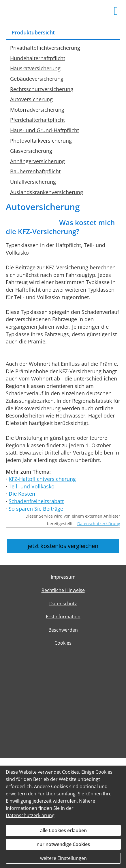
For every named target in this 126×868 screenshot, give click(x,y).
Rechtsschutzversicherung (42, 89)
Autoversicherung (31, 99)
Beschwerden (63, 630)
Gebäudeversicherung (37, 79)
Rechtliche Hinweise (63, 590)
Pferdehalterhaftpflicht (37, 120)
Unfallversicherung (33, 182)
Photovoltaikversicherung (41, 141)
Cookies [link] (63, 643)
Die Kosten (22, 494)
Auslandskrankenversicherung (47, 192)
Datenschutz (63, 604)
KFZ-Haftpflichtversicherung (42, 479)
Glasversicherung (31, 151)
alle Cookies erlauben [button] (63, 830)
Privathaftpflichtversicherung (45, 48)
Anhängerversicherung (37, 161)
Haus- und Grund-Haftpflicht (45, 130)
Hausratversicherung (35, 68)
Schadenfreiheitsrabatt (36, 501)
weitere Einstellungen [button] (63, 858)
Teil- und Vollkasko (32, 486)
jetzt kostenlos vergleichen (63, 546)
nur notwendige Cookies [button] (63, 844)
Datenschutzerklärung (99, 524)
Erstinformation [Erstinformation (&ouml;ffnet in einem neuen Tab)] (63, 617)
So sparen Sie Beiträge (36, 509)
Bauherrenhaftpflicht (35, 171)
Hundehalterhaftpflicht (38, 58)
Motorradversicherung (37, 110)
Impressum (63, 577)
